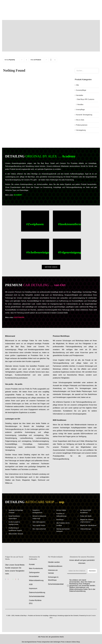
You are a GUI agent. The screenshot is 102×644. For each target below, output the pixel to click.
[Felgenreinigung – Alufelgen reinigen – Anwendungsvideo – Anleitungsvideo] (67, 249)
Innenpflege (80, 110)
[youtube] (16, 579)
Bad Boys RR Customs (86, 99)
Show (36, 60)
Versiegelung (81, 130)
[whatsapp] (13, 579)
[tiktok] (18, 579)
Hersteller (80, 95)
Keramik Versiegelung (84, 115)
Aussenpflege (81, 90)
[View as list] (55, 60)
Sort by (10, 60)
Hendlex (80, 105)
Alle (77, 85)
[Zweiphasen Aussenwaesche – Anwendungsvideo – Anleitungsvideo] (35, 221)
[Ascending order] (26, 60)
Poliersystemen (82, 125)
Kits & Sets (80, 120)
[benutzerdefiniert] (11, 579)
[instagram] (8, 579)
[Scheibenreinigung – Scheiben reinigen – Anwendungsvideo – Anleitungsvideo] (35, 249)
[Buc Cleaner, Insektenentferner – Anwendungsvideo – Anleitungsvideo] (67, 221)
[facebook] (5, 579)
